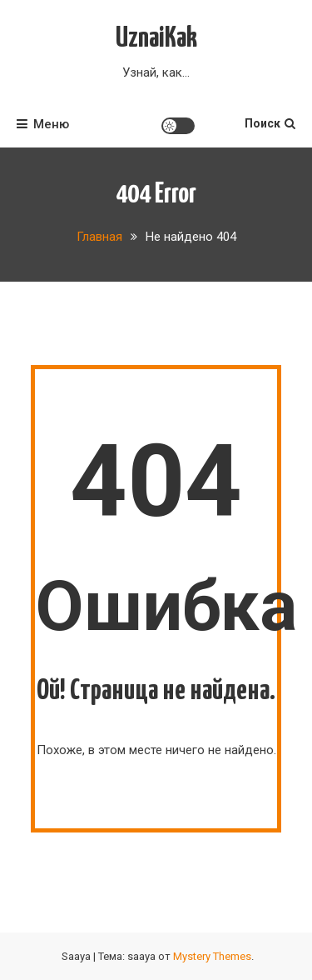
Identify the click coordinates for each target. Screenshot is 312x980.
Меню (43, 124)
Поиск (270, 123)
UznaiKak (156, 39)
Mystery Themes (212, 956)
